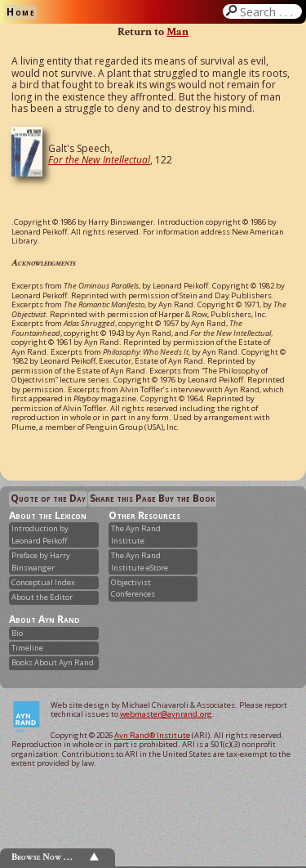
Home (21, 12)
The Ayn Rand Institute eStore (140, 561)
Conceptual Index (43, 582)
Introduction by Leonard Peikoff (40, 534)
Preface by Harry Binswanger (41, 561)
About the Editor (42, 597)
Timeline (27, 648)
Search (269, 11)
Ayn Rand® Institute (152, 735)
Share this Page (123, 498)
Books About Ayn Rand (53, 662)
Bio (17, 633)
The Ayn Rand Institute (136, 534)
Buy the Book (186, 498)
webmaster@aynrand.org (166, 714)
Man (177, 31)
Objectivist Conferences (133, 588)
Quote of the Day (48, 498)
